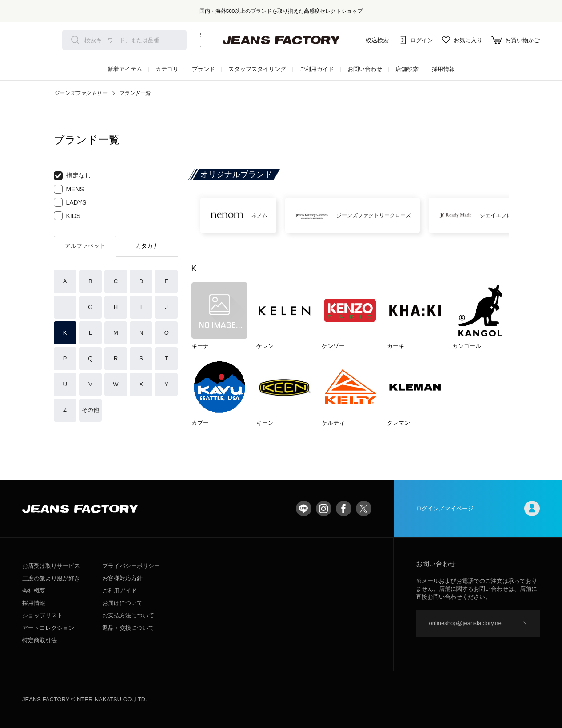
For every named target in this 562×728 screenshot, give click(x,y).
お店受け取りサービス (51, 566)
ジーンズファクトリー (80, 93)
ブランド (203, 69)
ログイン (415, 40)
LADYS (70, 202)
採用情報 (443, 69)
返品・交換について (128, 628)
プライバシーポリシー (131, 566)
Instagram (324, 508)
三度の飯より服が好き (51, 578)
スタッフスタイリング (257, 69)
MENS (69, 189)
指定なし (72, 176)
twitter (364, 508)
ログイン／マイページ (478, 508)
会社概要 (34, 591)
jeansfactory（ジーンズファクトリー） (281, 40)
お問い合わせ (365, 69)
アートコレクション (48, 628)
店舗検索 (407, 69)
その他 (90, 410)
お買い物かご (516, 40)
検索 (75, 40)
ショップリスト (42, 615)
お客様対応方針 (122, 578)
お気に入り (462, 40)
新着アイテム (125, 69)
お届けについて (122, 603)
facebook (344, 508)
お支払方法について (128, 615)
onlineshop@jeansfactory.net (466, 623)
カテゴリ (167, 69)
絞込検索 (371, 40)
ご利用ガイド (317, 69)
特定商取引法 (40, 640)
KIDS (67, 216)
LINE (304, 508)
